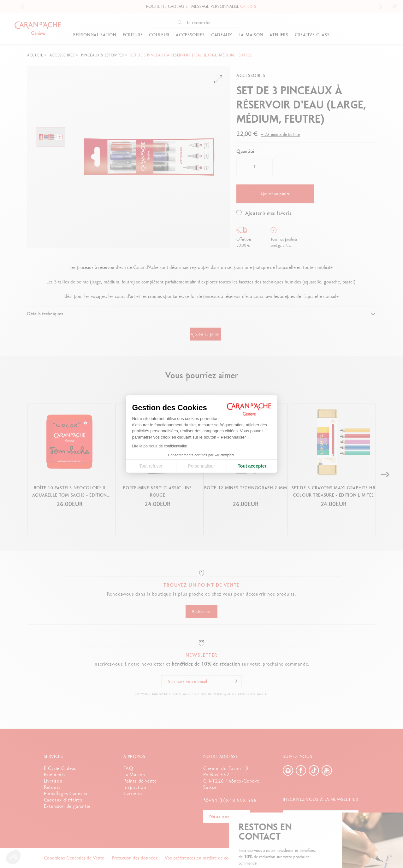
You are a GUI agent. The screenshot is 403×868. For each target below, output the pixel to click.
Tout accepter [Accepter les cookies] (252, 466)
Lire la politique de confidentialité (160, 446)
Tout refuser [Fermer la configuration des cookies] (151, 466)
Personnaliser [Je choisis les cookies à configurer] (202, 466)
